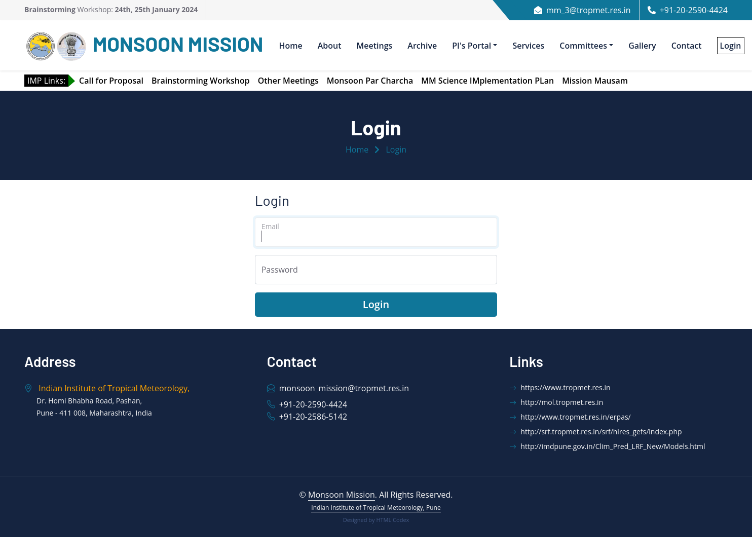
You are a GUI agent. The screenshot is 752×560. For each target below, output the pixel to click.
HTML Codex (392, 520)
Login (397, 150)
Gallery (642, 46)
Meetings (375, 46)
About (330, 46)
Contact (687, 46)
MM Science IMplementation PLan (487, 81)
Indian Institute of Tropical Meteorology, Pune (376, 508)
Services (528, 46)
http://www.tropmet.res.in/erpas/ (570, 417)
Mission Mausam (595, 81)
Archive (422, 46)
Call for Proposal (111, 81)
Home (290, 46)
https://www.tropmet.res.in (560, 387)
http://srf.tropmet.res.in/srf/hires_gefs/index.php (595, 432)
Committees (583, 46)
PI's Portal (472, 46)
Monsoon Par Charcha (370, 81)
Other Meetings (288, 81)
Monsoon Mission (342, 495)
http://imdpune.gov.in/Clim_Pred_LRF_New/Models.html (607, 446)
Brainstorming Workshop (201, 81)
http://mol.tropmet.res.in (556, 402)
